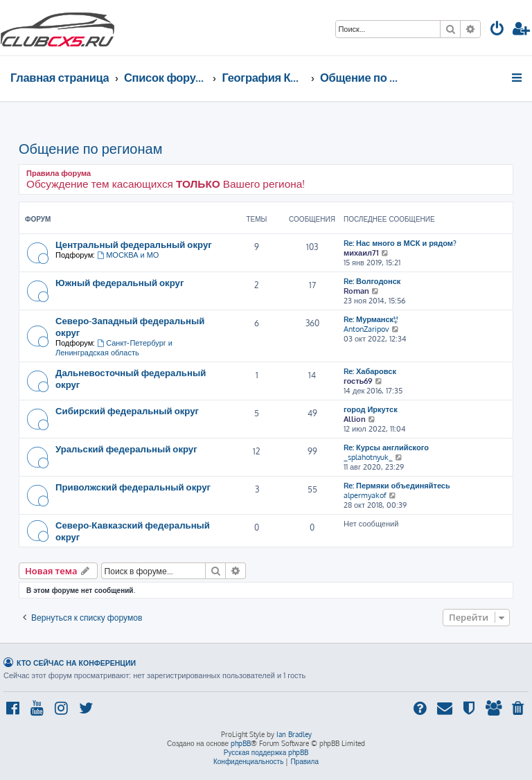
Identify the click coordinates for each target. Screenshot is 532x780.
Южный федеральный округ (119, 282)
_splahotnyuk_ (368, 457)
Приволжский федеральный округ (133, 487)
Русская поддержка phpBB (266, 752)
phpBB (241, 743)
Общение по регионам (90, 148)
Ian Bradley (294, 734)
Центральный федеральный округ (134, 244)
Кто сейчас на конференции (76, 663)
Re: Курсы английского (386, 447)
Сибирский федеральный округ (127, 410)
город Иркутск (371, 409)
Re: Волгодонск (372, 281)
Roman (356, 291)
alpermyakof (365, 495)
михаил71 (361, 253)
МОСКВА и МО (128, 255)
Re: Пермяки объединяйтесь (397, 486)
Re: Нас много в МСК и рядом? (400, 243)
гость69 (358, 381)
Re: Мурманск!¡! (371, 319)
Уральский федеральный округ (126, 449)
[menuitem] (497, 30)
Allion (355, 419)
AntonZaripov (366, 329)
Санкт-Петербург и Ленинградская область (114, 348)
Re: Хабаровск (370, 371)
